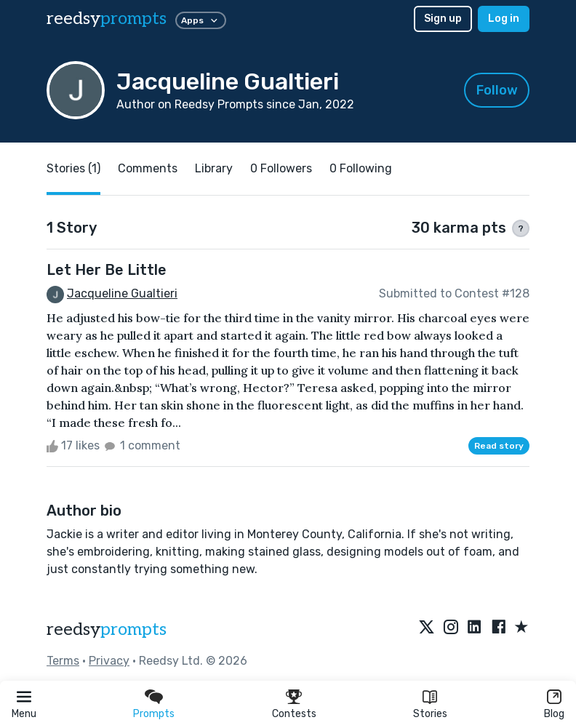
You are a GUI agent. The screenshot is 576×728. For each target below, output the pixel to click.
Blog (554, 714)
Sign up (443, 19)
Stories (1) (73, 168)
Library (214, 168)
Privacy (109, 661)
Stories (430, 714)
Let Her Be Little (107, 270)
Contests (294, 714)
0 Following (361, 168)
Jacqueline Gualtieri (122, 293)
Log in (504, 19)
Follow (497, 90)
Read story (499, 446)
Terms (63, 661)
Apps (201, 20)
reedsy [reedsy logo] (107, 19)
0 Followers (281, 168)
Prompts (154, 714)
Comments (148, 168)
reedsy (107, 629)
